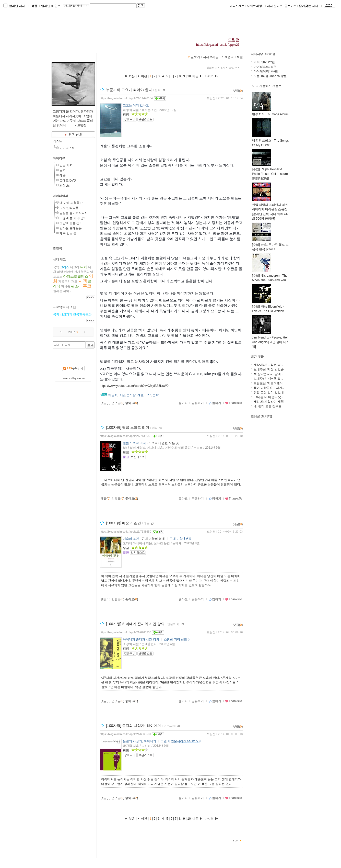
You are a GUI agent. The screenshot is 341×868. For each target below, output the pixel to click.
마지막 (211, 76)
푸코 (87, 286)
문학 (63, 170)
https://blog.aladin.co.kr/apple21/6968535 (126, 632)
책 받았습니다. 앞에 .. (268, 374)
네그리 (75, 267)
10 (189, 76)
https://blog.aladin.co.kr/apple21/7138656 (126, 436)
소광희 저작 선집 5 (177, 639)
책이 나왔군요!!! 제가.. (269, 388)
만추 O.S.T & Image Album (270, 113)
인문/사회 (66, 165)
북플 (34, 6)
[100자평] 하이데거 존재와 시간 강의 (135, 624)
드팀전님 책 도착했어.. (269, 383)
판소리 (76, 286)
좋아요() (132, 403)
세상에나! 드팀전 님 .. (268, 365)
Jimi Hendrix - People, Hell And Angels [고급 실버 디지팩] (271, 340)
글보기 (195, 57)
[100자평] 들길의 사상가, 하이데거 (133, 726)
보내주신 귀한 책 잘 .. (268, 379)
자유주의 (64, 281)
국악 (56, 267)
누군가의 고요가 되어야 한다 (129, 90)
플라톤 (58, 291)
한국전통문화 (82, 314)
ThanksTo (233, 403)
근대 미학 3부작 (180, 539)
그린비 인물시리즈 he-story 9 (181, 741)
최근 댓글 (257, 357)
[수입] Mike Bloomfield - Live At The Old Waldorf (268, 307)
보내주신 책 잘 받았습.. (270, 369)
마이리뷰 (59, 158)
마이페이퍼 (61, 196)
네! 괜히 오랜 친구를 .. (269, 406)
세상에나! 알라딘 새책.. (270, 402)
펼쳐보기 (213, 68)
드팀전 (234, 40)
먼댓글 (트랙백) (261, 416)
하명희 (113, 395)
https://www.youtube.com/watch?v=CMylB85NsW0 (134, 386)
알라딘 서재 (18, 6)
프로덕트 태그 (62, 307)
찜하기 (215, 403)
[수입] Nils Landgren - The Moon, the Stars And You (270, 276)
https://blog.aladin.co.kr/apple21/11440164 (126, 98)
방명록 (57, 248)
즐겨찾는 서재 (309, 6)
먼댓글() (118, 403)
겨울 (140, 395)
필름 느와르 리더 (134, 443)
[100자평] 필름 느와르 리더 (128, 427)
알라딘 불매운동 (71, 228)
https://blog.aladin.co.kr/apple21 (218, 45)
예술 (63, 175)
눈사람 (131, 395)
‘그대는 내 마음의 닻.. (268, 397)
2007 (72, 332)
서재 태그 (59, 260)
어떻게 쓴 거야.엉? (72, 218)
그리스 (65, 267)
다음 (197, 76)
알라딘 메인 (50, 6)
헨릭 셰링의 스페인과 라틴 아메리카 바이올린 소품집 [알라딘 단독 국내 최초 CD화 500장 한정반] (270, 210)
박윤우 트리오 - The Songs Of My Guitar (271, 141)
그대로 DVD (68, 181)
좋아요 (183, 403)
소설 (122, 395)
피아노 (68, 291)
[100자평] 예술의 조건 (124, 523)
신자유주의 (82, 272)
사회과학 (66, 314)
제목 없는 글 (68, 233)
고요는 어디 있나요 (136, 105)
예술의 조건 (131, 539)
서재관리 (274, 6)
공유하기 (198, 403)
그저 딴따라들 (69, 208)
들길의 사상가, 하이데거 (139, 741)
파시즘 (66, 286)
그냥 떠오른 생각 (71, 223)
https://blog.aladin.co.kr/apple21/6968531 (126, 734)
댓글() (238, 91)
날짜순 (234, 68)
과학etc (65, 186)
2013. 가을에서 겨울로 (266, 86)
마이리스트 (67, 148)
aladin (81, 378)
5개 (225, 68)
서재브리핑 (255, 6)
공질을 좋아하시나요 (74, 213)
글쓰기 (290, 6)
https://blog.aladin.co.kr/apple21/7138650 (126, 532)
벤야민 (68, 272)
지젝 (83, 281)
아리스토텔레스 (76, 276)
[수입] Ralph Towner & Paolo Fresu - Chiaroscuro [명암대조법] (270, 172)
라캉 (60, 272)
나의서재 (237, 6)
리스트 (57, 141)
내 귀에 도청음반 (71, 203)
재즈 (74, 281)
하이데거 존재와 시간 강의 (141, 639)
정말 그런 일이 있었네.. (270, 392)
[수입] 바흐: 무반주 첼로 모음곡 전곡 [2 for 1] (270, 245)
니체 (84, 267)
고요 (148, 395)
